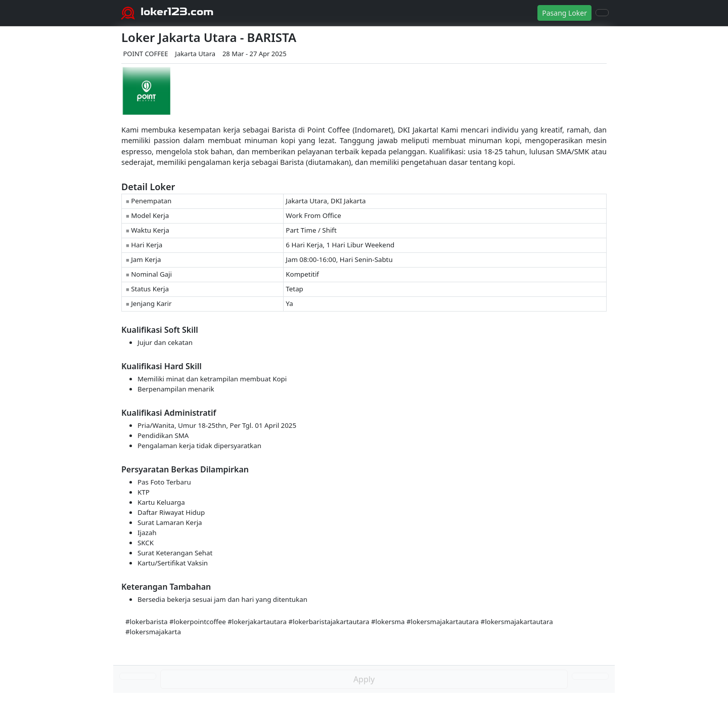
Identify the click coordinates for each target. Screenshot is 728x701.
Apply (364, 679)
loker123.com (177, 12)
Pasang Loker (564, 13)
